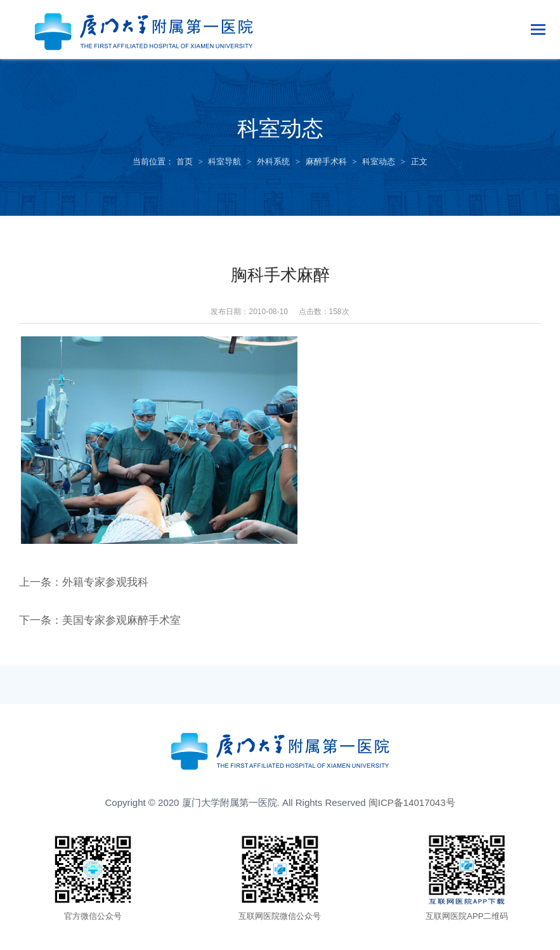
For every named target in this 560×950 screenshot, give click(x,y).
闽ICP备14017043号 (412, 809)
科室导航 (225, 162)
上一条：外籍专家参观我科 (88, 589)
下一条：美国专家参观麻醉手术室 (105, 627)
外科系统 (273, 162)
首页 (185, 162)
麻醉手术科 (326, 162)
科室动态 (379, 162)
